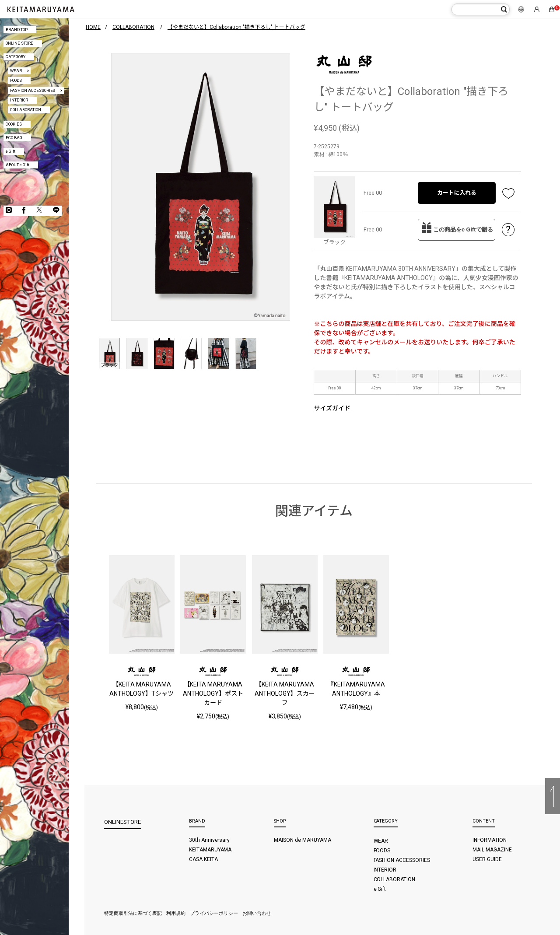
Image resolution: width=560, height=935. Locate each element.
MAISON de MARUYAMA (303, 840)
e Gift (10, 151)
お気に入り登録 (508, 193)
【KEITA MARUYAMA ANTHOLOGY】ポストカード (213, 693)
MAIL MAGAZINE (492, 850)
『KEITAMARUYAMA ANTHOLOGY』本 (356, 689)
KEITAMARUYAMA (210, 850)
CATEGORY (16, 57)
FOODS (16, 80)
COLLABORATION (26, 110)
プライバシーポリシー (214, 913)
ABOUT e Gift (17, 165)
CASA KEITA (203, 859)
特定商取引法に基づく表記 (133, 913)
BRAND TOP (17, 30)
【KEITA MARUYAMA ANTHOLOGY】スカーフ (285, 693)
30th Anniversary (210, 840)
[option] (201, 187)
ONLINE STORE (19, 43)
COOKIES (14, 124)
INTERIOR (19, 100)
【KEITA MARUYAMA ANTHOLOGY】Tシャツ (142, 689)
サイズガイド (332, 408)
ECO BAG (14, 138)
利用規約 (176, 913)
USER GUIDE (487, 859)
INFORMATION (490, 840)
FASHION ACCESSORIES (33, 90)
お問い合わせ (257, 913)
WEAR (16, 71)
